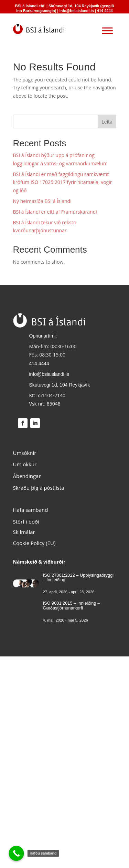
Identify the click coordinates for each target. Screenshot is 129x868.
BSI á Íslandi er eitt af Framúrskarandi (55, 212)
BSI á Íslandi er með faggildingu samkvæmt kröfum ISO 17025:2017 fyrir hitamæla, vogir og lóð (63, 182)
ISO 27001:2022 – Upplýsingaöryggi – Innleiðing (78, 578)
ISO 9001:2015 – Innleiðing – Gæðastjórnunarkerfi (72, 606)
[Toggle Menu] (107, 31)
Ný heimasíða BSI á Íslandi (42, 201)
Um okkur (25, 464)
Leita (107, 122)
